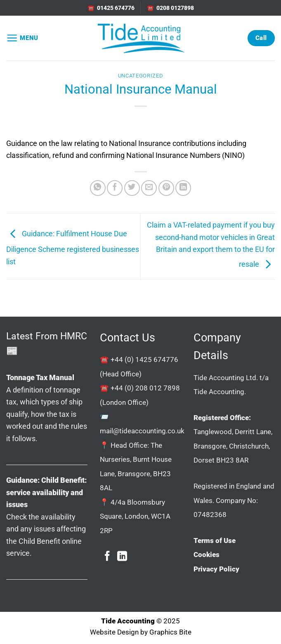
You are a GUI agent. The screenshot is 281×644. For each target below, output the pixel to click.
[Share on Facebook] (115, 188)
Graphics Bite (170, 632)
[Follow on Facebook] (107, 557)
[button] (22, 38)
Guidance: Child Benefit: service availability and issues (46, 492)
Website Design (114, 632)
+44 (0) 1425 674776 (144, 360)
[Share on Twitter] (132, 188)
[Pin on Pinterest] (166, 188)
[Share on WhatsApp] (98, 188)
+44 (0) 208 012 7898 (145, 388)
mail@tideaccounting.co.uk (142, 431)
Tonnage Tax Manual (40, 377)
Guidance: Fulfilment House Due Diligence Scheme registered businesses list (73, 248)
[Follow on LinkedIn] (122, 557)
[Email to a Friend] (149, 188)
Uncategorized (140, 76)
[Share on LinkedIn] (183, 188)
